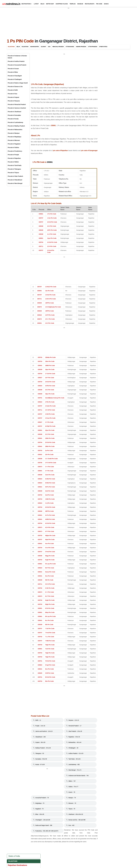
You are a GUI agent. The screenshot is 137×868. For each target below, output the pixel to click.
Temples (73, 4)
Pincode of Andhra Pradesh (16, 61)
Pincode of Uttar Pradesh (15, 176)
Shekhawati (101, 129)
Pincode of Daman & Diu (15, 87)
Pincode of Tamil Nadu (15, 165)
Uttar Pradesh (93, 47)
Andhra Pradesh (81, 47)
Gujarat (43, 47)
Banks (106, 4)
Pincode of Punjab (13, 155)
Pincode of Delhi (13, 90)
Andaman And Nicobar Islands (110, 153)
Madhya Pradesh (105, 203)
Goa (49, 47)
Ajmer (99, 69)
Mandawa (100, 104)
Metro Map (50, 4)
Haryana (101, 178)
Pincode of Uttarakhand (15, 180)
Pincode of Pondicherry (15, 151)
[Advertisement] (68, 22)
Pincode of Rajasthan (14, 158)
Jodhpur (100, 94)
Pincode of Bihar (13, 72)
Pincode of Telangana (14, 169)
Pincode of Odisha (13, 147)
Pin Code (99, 4)
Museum (80, 4)
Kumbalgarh (101, 101)
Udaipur (100, 133)
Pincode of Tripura (13, 173)
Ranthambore (101, 126)
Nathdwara (101, 115)
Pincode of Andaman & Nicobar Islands (17, 57)
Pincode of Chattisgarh (15, 79)
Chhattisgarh (104, 165)
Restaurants (90, 4)
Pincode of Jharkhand (14, 112)
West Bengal (103, 236)
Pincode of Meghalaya (14, 137)
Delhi (42, 4)
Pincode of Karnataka (14, 115)
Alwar (99, 72)
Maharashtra (35, 47)
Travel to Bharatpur (103, 142)
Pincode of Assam (13, 69)
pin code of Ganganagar (39, 154)
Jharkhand (103, 190)
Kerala (101, 199)
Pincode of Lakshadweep (15, 122)
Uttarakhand (70, 47)
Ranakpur (100, 122)
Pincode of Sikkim (13, 162)
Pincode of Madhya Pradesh (16, 126)
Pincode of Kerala (13, 119)
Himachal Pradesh (58, 47)
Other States (103, 47)
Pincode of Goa (12, 94)
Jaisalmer (100, 90)
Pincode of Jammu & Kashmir (17, 108)
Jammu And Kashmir (106, 186)
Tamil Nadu (102, 224)
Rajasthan (11, 47)
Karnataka (102, 194)
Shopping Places (62, 4)
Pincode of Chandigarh (15, 76)
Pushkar (100, 119)
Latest (36, 4)
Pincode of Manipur (14, 133)
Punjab (101, 215)
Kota (99, 97)
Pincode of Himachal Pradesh (17, 104)
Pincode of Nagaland (14, 144)
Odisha (101, 211)
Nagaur (100, 112)
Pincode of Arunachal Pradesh (17, 65)
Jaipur (99, 86)
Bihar (100, 161)
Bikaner (100, 76)
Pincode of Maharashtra (15, 130)
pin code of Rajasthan (71, 151)
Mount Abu (101, 108)
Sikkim (100, 220)
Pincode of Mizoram (14, 140)
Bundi (99, 79)
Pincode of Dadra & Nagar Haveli (18, 83)
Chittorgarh (101, 83)
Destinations (26, 4)
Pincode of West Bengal (15, 183)
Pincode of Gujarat (13, 97)
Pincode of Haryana (14, 101)
